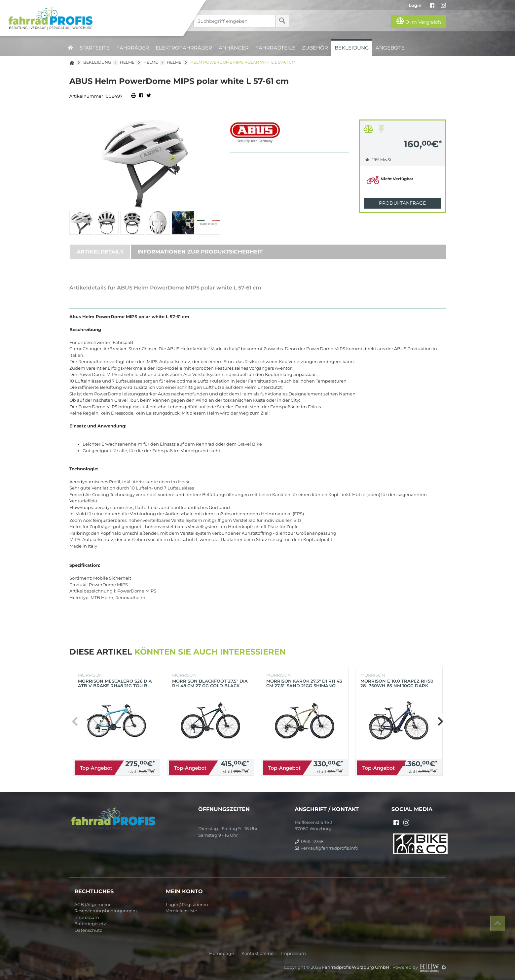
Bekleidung (352, 48)
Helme (127, 62)
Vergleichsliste (182, 911)
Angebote (390, 48)
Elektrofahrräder (184, 48)
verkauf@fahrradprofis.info (326, 848)
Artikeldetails (100, 252)
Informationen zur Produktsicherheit (200, 252)
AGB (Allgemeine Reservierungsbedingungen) (106, 908)
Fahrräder (133, 48)
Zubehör (315, 48)
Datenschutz (88, 930)
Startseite (95, 48)
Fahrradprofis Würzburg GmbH (356, 967)
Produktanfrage (402, 203)
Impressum (87, 917)
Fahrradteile (275, 48)
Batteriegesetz (90, 924)
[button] (440, 721)
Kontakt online (257, 953)
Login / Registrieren (187, 904)
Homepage (221, 953)
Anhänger (234, 48)
